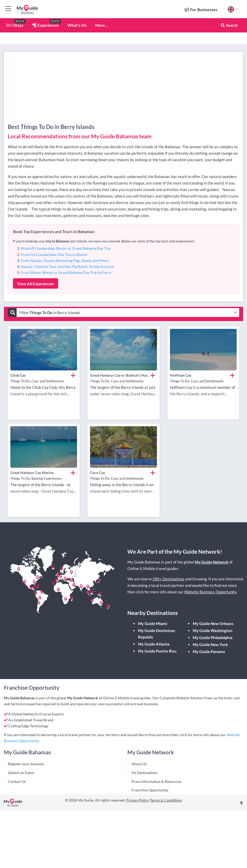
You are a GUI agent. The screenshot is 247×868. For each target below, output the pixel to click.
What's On (77, 25)
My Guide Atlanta (154, 644)
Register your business (26, 764)
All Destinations (145, 773)
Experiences (45, 25)
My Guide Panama (209, 652)
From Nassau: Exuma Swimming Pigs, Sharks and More (65, 260)
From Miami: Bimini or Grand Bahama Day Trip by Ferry (66, 272)
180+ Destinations (168, 579)
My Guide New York (210, 645)
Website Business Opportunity (210, 592)
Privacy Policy (138, 800)
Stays (15, 25)
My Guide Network (212, 562)
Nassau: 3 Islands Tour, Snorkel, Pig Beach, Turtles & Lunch (67, 266)
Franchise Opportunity (150, 790)
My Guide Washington (213, 630)
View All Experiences (36, 284)
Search (229, 25)
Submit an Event (21, 773)
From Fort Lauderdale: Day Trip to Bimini (54, 255)
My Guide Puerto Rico (157, 651)
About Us (139, 764)
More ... (102, 25)
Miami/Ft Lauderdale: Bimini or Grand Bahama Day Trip (66, 248)
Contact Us (17, 781)
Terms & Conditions (166, 800)
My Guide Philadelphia (213, 638)
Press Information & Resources (156, 781)
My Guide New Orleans (213, 623)
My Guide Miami (153, 623)
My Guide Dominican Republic (157, 634)
